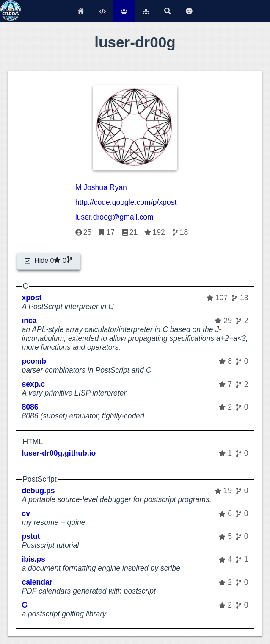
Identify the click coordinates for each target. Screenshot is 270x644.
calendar (37, 582)
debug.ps (38, 491)
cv (26, 513)
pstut (31, 536)
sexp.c (33, 384)
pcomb (34, 361)
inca (29, 321)
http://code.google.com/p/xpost (126, 202)
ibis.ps (33, 559)
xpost (32, 298)
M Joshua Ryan (101, 187)
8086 (30, 407)
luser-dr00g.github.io (59, 453)
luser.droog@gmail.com (114, 217)
